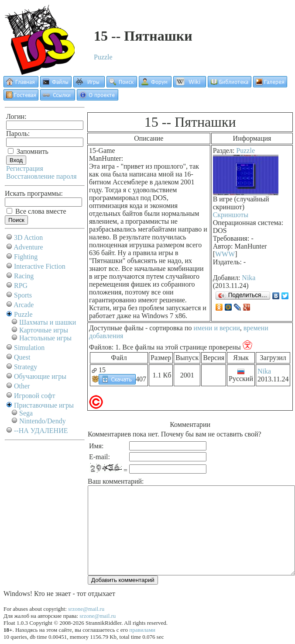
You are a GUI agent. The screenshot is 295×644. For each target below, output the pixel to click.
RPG (21, 286)
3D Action (28, 237)
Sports (23, 295)
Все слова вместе (36, 211)
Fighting (26, 257)
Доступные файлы (116, 328)
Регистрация (25, 168)
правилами (142, 630)
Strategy (26, 367)
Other (22, 386)
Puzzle (103, 57)
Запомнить (28, 151)
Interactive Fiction (40, 266)
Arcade (24, 305)
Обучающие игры (40, 376)
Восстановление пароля (41, 176)
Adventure (28, 247)
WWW (225, 254)
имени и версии (216, 328)
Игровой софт (35, 396)
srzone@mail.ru (86, 609)
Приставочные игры (44, 405)
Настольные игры (45, 338)
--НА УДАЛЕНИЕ (41, 431)
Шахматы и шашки (48, 322)
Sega (26, 413)
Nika (249, 278)
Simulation (29, 348)
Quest (22, 357)
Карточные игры (44, 330)
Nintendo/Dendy (43, 421)
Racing (24, 276)
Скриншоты (231, 215)
